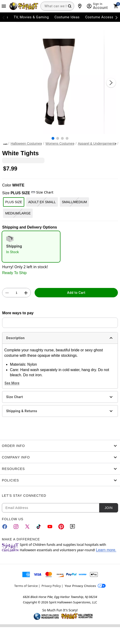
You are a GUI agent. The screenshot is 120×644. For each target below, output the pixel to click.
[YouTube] (50, 527)
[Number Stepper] (16, 293)
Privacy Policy (51, 586)
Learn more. (106, 550)
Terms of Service (26, 586)
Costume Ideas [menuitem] (67, 17)
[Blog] (72, 527)
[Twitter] (27, 527)
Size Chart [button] (42, 192)
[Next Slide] (111, 83)
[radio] (31, 247)
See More (12, 383)
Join (108, 508)
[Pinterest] (61, 527)
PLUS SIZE (14, 202)
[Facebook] (5, 527)
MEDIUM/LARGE (18, 213)
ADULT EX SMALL (42, 202)
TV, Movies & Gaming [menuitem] (31, 17)
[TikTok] (39, 527)
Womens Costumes (60, 144)
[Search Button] (70, 6)
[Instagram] (16, 527)
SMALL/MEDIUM (74, 202)
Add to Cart (76, 293)
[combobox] (57, 6)
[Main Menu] (4, 6)
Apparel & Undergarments (97, 144)
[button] (60, 78)
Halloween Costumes (26, 144)
